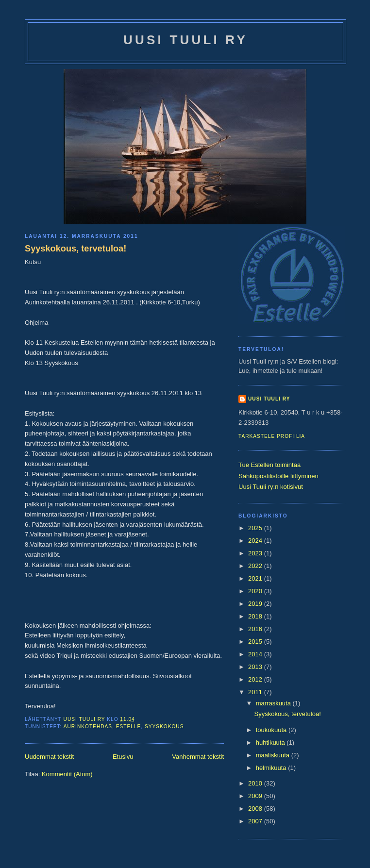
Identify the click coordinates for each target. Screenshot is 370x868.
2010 (256, 783)
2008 (256, 809)
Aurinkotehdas (88, 726)
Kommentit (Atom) (67, 774)
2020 (256, 591)
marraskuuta (274, 703)
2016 (256, 629)
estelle (129, 726)
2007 (256, 821)
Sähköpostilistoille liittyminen (278, 476)
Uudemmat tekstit (49, 757)
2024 (256, 541)
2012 (256, 679)
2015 (256, 642)
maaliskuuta (274, 755)
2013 (256, 667)
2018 (256, 616)
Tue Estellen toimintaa (269, 465)
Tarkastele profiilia (272, 436)
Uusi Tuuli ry (185, 40)
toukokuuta (272, 730)
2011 (256, 692)
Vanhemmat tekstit (198, 757)
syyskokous (164, 726)
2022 (256, 566)
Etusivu (123, 757)
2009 (256, 796)
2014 (256, 654)
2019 (256, 604)
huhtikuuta (271, 743)
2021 (256, 578)
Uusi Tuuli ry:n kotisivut (271, 487)
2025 (256, 528)
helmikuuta (272, 768)
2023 (256, 553)
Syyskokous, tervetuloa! (76, 249)
